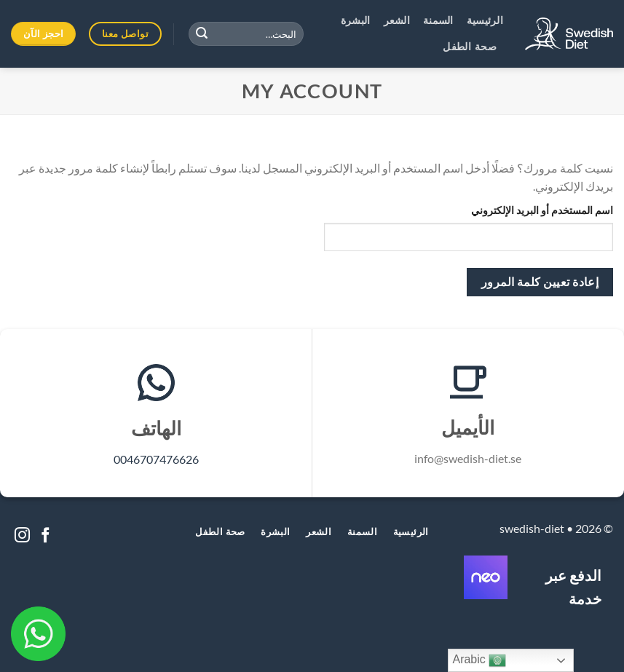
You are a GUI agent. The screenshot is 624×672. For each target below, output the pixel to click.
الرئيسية (485, 21)
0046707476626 (156, 459)
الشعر (397, 21)
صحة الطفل (470, 47)
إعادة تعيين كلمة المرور (540, 282)
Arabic (479, 660)
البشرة (356, 21)
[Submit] (202, 34)
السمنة (438, 21)
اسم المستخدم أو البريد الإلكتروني (542, 210)
